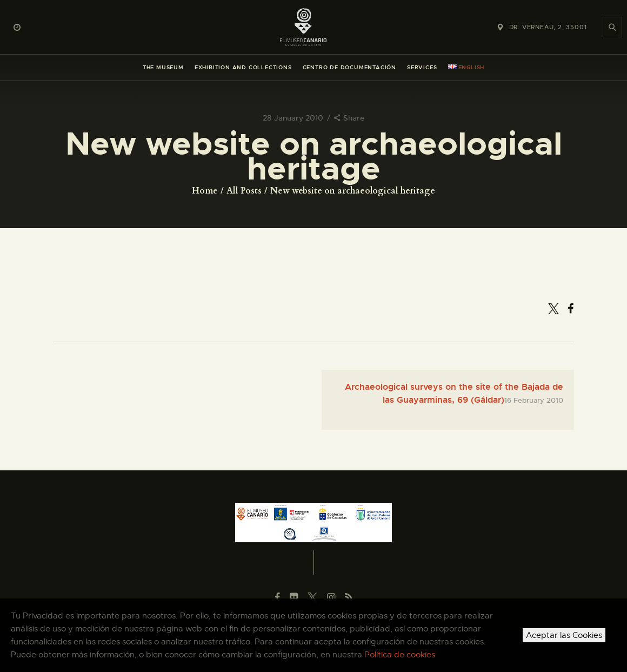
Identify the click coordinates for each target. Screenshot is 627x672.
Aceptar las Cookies (564, 635)
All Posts (244, 191)
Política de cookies (400, 655)
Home (205, 191)
